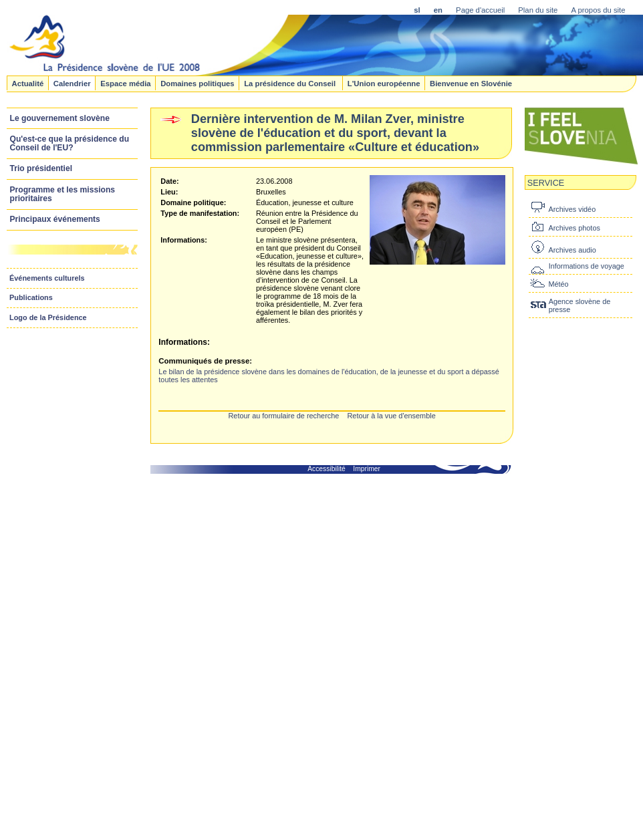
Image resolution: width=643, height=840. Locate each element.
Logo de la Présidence (48, 317)
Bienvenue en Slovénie (471, 83)
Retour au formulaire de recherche (283, 416)
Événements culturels (47, 278)
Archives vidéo (572, 209)
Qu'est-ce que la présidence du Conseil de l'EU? (70, 143)
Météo (558, 284)
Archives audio (572, 250)
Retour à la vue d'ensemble (391, 416)
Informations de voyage (587, 266)
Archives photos (574, 228)
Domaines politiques (197, 83)
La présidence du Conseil (291, 83)
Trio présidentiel (41, 168)
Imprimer (367, 469)
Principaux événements (55, 219)
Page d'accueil (480, 10)
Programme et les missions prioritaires (63, 194)
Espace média (125, 83)
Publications (31, 297)
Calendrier (72, 83)
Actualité (27, 83)
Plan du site (538, 10)
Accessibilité (327, 469)
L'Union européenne (384, 83)
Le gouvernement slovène (60, 118)
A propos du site (598, 10)
